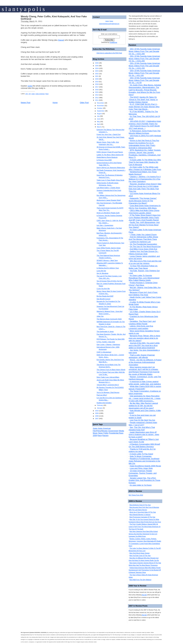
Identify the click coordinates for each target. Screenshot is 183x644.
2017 (97, 87)
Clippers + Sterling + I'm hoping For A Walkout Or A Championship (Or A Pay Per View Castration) (145, 179)
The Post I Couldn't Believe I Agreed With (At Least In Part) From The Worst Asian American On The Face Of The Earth (145, 527)
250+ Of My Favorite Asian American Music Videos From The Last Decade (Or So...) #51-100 (144, 73)
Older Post (84, 103)
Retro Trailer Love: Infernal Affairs (108, 377)
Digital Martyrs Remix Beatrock (107, 157)
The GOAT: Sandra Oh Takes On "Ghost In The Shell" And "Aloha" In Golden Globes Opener (143, 100)
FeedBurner (113, 42)
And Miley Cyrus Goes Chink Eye (143, 249)
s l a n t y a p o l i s (23, 9)
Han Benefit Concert (104, 299)
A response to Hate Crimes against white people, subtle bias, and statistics (145, 383)
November (100, 106)
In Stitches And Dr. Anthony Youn (108, 268)
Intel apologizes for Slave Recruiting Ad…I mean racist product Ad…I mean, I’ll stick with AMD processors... (145, 398)
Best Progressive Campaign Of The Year (142, 517)
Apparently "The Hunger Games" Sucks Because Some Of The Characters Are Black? (143, 201)
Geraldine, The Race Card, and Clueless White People (142, 322)
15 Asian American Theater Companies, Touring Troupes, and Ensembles (143, 473)
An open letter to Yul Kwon (141, 485)
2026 (97, 63)
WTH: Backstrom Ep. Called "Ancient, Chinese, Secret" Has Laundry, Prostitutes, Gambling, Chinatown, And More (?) (145, 154)
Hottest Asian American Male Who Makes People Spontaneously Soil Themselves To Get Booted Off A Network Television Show (145, 570)
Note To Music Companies (141, 456)
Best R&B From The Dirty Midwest (140, 580)
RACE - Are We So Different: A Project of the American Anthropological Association (145, 362)
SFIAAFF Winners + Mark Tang (107, 260)
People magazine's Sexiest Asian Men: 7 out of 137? (143, 424)
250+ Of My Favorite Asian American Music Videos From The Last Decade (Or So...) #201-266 (144, 51)
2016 (97, 90)
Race (47, 94)
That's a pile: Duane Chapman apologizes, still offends (142, 356)
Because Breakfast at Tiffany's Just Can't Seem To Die (144, 441)
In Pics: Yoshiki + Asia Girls (106, 342)
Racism (105, 435)
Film (95, 431)
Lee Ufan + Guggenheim (105, 225)
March (99, 127)
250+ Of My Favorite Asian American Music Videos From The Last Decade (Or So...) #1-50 (144, 80)
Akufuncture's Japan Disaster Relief (109, 200)
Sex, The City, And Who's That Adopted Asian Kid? (142, 429)
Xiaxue (61, 40)
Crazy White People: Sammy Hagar (109, 248)
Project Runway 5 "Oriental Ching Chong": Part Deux (143, 284)
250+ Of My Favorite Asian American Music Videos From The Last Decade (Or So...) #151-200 (144, 59)
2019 (97, 82)
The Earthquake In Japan (105, 331)
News (101, 433)
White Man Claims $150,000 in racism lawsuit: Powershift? (145, 388)
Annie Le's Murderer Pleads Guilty (108, 213)
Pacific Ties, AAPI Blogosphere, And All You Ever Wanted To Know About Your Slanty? (144, 225)
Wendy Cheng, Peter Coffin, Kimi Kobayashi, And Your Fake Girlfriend (54, 18)
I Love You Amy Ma (103, 289)
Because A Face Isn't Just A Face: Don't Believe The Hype (143, 294)
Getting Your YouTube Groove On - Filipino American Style (144, 253)
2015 (97, 92)
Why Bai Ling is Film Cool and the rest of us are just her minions (145, 262)
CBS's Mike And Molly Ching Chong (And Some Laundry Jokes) (144, 212)
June (99, 119)
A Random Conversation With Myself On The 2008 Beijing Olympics (144, 445)
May (98, 122)
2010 (97, 411)
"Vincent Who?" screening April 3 (108, 385)
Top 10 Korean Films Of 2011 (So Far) (110, 281)
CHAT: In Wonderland (104, 352)
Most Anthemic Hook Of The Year (140, 505)
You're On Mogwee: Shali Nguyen (108, 392)
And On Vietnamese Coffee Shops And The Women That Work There (143, 238)
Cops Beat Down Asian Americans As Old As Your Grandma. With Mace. (145, 207)
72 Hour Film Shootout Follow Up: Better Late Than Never (143, 267)
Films (99, 431)
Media (121, 431)
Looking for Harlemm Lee (140, 242)
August (99, 114)
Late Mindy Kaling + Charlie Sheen (108, 188)
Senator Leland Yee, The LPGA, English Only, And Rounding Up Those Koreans (144, 480)
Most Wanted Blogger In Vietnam (140, 515)
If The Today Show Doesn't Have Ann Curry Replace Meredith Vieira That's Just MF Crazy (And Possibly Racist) (145, 218)
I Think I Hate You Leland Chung (143, 235)
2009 (97, 413)
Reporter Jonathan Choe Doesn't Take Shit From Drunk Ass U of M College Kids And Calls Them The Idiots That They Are (145, 188)
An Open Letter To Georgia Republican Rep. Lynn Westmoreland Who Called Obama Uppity (144, 278)
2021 (97, 76)
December (100, 103)
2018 (97, 84)
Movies (105, 431)
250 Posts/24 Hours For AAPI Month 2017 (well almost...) (144, 127)
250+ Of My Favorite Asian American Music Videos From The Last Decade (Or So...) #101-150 (144, 66)
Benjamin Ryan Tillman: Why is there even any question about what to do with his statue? (144, 338)
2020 (97, 79)
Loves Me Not (101, 271)
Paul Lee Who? (102, 395)
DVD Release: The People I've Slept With (111, 339)
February (100, 405)
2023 (97, 71)
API (30, 94)
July (98, 116)
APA (27, 94)
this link (144, 595)
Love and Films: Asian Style (141, 468)
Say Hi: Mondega (103, 273)
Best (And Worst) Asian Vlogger (140, 553)
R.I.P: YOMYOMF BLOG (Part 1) (143, 104)
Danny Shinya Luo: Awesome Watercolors (111, 168)
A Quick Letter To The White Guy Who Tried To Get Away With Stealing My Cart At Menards (145, 162)
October (100, 108)
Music (95, 433)
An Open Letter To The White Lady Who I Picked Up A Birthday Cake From (145, 168)
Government (113, 431)
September (101, 111)
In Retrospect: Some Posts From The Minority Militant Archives (145, 132)
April (98, 124)
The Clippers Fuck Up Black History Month (111, 370)
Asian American (40, 94)
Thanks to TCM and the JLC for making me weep (142, 450)
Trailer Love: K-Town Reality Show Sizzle (111, 180)
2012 (97, 98)
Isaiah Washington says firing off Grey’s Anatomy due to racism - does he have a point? (144, 435)
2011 (97, 100)
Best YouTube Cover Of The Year (140, 556)
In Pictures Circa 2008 (104, 160)
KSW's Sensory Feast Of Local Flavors (110, 152)
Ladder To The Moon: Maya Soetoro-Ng (110, 155)
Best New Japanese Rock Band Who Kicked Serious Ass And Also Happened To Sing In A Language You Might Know (143, 534)
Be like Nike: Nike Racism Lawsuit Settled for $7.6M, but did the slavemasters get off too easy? (143, 406)
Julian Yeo (100, 316)
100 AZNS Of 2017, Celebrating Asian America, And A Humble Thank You (145, 122)
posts (30, 86)
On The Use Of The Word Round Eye (145, 247)
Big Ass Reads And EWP (105, 296)
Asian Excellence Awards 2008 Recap (145, 466)
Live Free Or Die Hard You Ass (142, 420)
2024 (97, 68)
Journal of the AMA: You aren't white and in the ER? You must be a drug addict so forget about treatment (144, 345)
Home (55, 103)
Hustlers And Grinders (104, 403)
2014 (97, 95)
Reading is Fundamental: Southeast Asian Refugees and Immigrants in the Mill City (144, 461)
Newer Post (26, 103)
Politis (106, 433)
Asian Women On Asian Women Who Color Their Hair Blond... (144, 108)
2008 (97, 416)
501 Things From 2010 (136, 495)
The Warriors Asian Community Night (109, 319)
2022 (97, 74)
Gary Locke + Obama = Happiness (108, 344)
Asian (33, 94)
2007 (97, 419)
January (100, 408)
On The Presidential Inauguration (143, 244)
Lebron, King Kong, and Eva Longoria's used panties (141, 327)
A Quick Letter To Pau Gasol (141, 454)
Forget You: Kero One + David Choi (109, 134)
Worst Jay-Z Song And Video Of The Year (143, 512)
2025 (97, 66)
